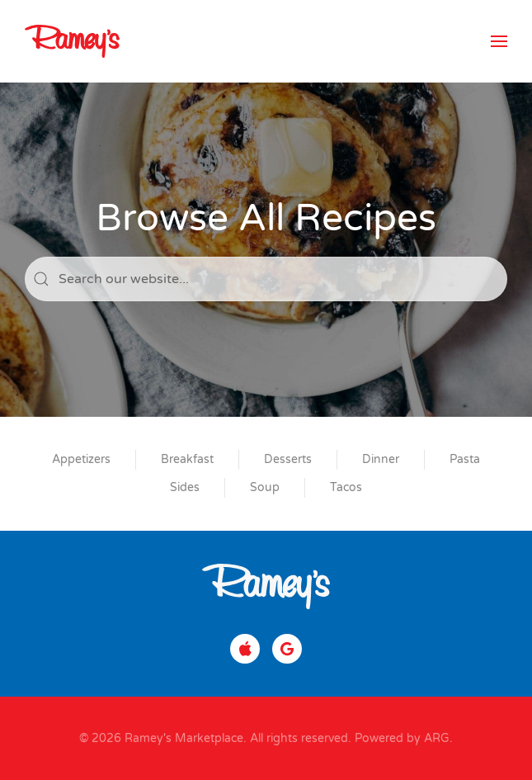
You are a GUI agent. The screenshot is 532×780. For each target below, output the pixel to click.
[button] (499, 41)
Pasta (465, 459)
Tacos (346, 487)
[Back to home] (72, 41)
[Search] (266, 279)
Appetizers (81, 459)
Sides (185, 487)
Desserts (288, 459)
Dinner (381, 459)
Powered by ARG (400, 738)
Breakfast (187, 459)
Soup (265, 487)
